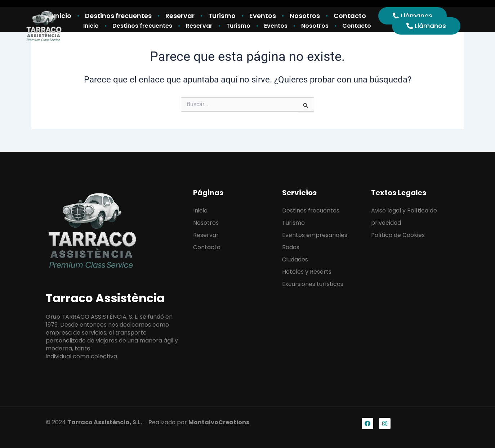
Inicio (91, 26)
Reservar (199, 26)
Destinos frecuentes (142, 26)
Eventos (276, 26)
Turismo (238, 26)
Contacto (357, 26)
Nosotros (315, 26)
